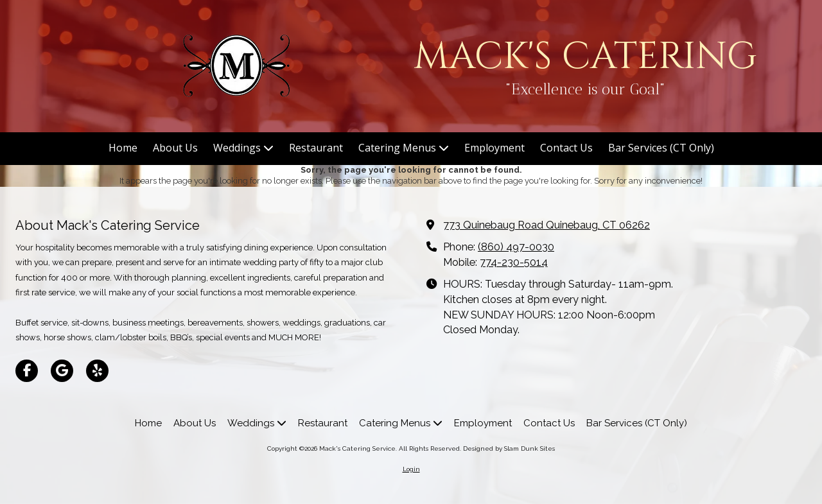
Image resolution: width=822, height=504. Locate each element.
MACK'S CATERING (585, 57)
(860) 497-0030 (516, 247)
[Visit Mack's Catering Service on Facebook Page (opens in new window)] (27, 371)
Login (411, 469)
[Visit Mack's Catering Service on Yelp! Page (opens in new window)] (97, 371)
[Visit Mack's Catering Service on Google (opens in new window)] (62, 371)
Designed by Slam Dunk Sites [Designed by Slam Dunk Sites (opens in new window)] (509, 448)
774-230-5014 (514, 262)
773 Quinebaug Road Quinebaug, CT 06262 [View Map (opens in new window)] (547, 225)
